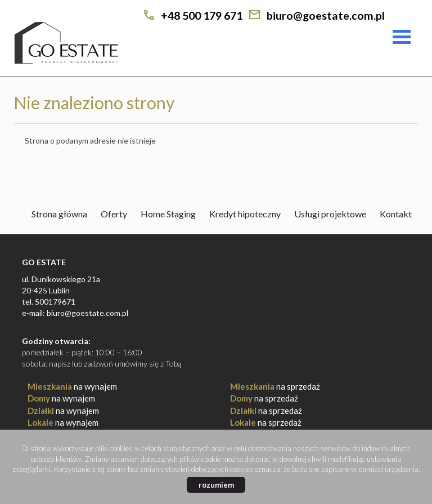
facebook (407, 16)
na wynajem (72, 386)
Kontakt (396, 214)
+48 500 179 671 (202, 15)
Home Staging (168, 214)
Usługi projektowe (330, 214)
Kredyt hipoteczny (245, 214)
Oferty (114, 214)
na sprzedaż (275, 386)
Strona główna (59, 214)
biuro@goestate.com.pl (326, 15)
